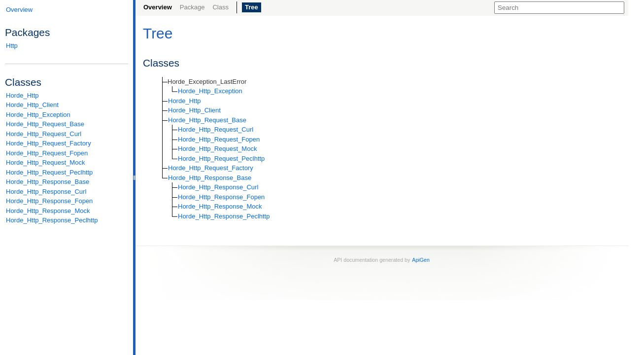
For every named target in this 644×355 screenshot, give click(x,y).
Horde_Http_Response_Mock (48, 211)
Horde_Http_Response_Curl (46, 192)
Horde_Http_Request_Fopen (47, 153)
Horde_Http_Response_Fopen (49, 201)
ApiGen (421, 260)
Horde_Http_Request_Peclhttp (49, 172)
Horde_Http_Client (32, 105)
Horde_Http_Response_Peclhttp (52, 220)
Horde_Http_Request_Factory (49, 143)
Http (12, 46)
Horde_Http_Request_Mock (45, 162)
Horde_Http (22, 95)
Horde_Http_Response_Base (48, 182)
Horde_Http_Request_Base (45, 124)
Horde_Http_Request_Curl (44, 134)
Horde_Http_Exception (38, 115)
